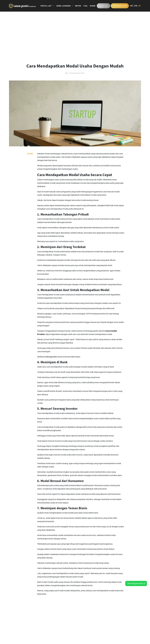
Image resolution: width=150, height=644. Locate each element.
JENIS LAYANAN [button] (63, 6)
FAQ (85, 6)
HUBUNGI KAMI (120, 6)
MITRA (78, 6)
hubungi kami (51, 357)
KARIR (93, 6)
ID (140, 6)
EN (136, 6)
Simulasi (103, 6)
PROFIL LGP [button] (46, 6)
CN (131, 6)
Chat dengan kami (136, 583)
